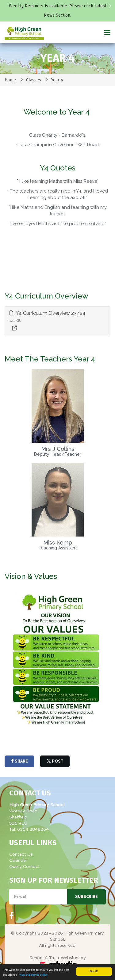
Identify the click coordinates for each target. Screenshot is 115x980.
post (55, 761)
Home (10, 80)
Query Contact (25, 867)
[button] (102, 12)
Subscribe (86, 897)
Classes (34, 80)
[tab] (57, 321)
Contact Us (21, 854)
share (19, 761)
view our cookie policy (33, 975)
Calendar (18, 860)
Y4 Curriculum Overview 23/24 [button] (48, 313)
